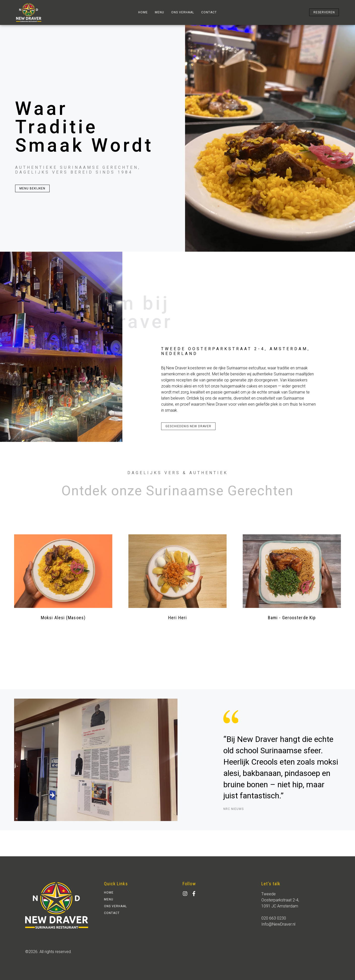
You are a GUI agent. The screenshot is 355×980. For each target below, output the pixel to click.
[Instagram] (185, 894)
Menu (159, 12)
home (143, 12)
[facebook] (194, 894)
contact (209, 12)
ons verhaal (183, 12)
